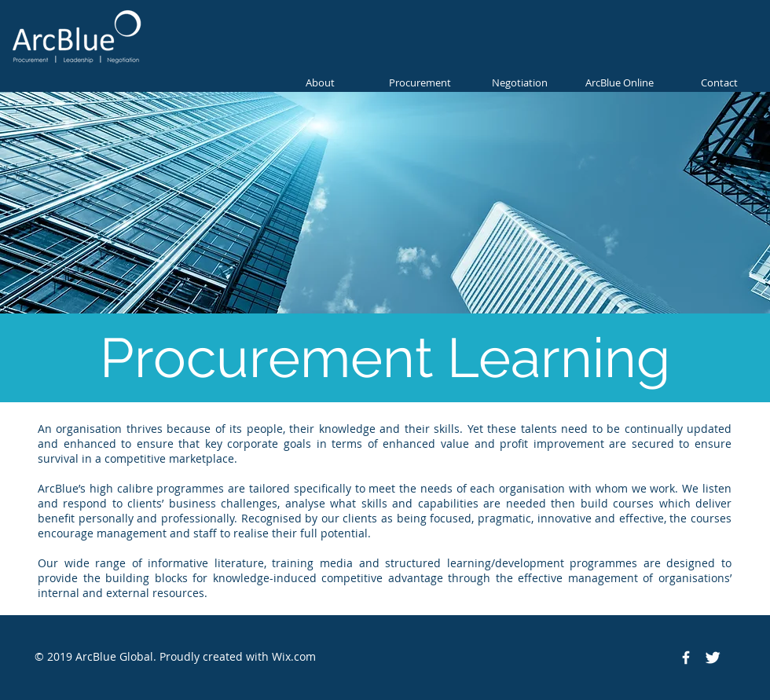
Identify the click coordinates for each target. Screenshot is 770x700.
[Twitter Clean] (713, 658)
